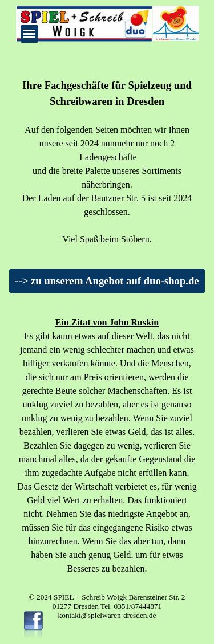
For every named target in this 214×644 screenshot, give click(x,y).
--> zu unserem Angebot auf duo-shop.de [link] (107, 281)
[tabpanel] (107, 162)
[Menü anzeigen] (29, 34)
